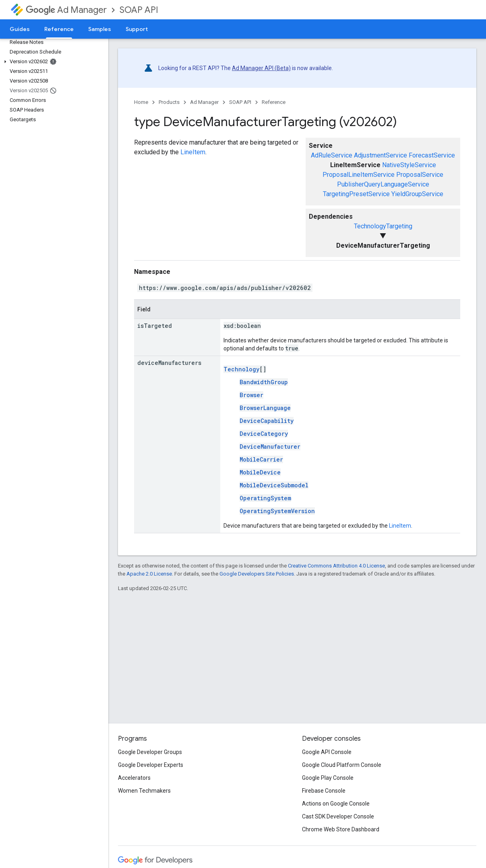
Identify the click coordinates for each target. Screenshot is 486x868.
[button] (53, 62)
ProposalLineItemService (359, 175)
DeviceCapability (267, 421)
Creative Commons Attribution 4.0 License (336, 566)
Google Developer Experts (151, 765)
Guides (20, 29)
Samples (100, 29)
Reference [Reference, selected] (59, 29)
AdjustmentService (381, 155)
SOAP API (139, 10)
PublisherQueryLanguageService (383, 184)
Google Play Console (328, 778)
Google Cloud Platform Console (342, 765)
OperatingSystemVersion (277, 511)
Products (169, 102)
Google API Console (327, 752)
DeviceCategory (264, 434)
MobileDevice (260, 472)
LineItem (193, 152)
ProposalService (420, 175)
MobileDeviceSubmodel (274, 485)
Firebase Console (324, 791)
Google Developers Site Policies (257, 574)
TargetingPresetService (356, 194)
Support (137, 29)
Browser (251, 395)
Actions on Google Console (336, 804)
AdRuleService (332, 155)
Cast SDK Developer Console (338, 816)
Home (141, 102)
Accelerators (134, 778)
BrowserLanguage (265, 408)
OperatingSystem (265, 498)
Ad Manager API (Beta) (261, 68)
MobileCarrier (261, 459)
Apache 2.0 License (149, 574)
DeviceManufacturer (270, 446)
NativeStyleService (409, 165)
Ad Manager (66, 10)
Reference (274, 102)
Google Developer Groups (150, 752)
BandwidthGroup (264, 382)
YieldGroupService (417, 194)
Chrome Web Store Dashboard (341, 829)
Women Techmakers (144, 791)
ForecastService (432, 155)
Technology (241, 369)
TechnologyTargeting (383, 226)
